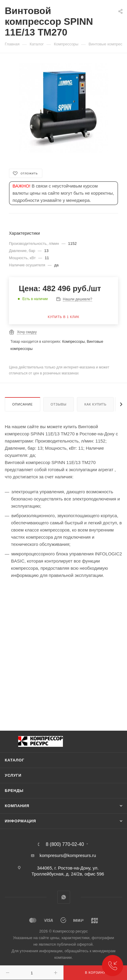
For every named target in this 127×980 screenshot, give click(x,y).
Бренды (14, 791)
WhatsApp (64, 897)
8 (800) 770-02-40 (65, 844)
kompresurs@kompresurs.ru (68, 855)
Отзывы (59, 404)
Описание (23, 404)
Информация (20, 821)
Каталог (15, 760)
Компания (17, 806)
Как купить (95, 404)
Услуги (13, 775)
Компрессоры (73, 342)
